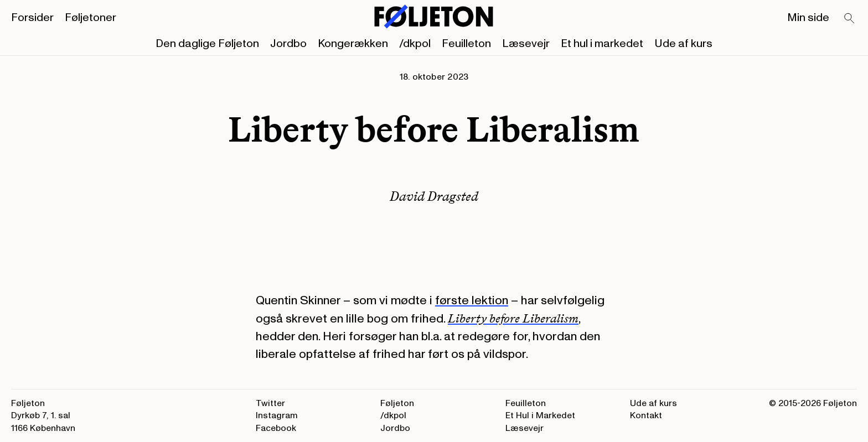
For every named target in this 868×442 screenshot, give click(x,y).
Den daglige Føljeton (207, 44)
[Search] (850, 19)
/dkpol (415, 44)
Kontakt (646, 415)
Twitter (270, 403)
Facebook (276, 428)
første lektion (472, 300)
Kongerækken (353, 44)
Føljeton (397, 403)
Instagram (277, 415)
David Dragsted (434, 196)
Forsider (32, 18)
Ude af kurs (683, 44)
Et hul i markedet (602, 44)
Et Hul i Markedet (540, 415)
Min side (808, 18)
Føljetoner (91, 18)
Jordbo (288, 44)
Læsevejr (526, 44)
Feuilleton (466, 44)
